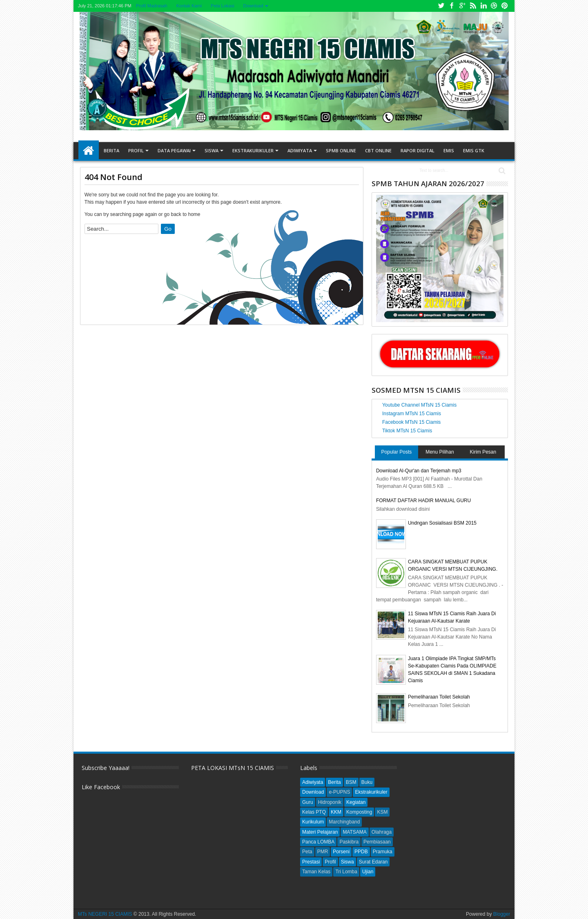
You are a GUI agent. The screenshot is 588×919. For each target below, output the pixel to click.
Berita (111, 150)
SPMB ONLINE (341, 150)
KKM (336, 812)
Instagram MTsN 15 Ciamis (412, 414)
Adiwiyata (300, 150)
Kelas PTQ (314, 812)
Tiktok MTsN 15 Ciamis (407, 431)
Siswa (212, 150)
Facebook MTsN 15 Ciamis (411, 422)
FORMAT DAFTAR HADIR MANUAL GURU (423, 501)
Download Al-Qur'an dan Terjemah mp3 (419, 471)
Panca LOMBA (318, 842)
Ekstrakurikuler (253, 150)
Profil (136, 150)
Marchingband (344, 822)
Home (89, 151)
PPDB (361, 852)
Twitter (441, 6)
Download (253, 6)
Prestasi (311, 862)
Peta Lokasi (222, 6)
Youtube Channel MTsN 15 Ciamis (419, 405)
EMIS (449, 150)
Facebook (452, 6)
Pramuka (383, 852)
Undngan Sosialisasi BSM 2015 (442, 523)
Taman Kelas (316, 872)
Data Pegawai (174, 150)
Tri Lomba (346, 872)
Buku (367, 782)
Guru (308, 802)
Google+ (462, 6)
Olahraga (382, 832)
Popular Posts (397, 452)
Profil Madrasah (152, 6)
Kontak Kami (189, 6)
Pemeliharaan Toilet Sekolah (439, 697)
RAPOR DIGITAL (418, 150)
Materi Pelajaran (320, 832)
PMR (323, 852)
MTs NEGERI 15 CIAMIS (105, 914)
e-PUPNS (339, 792)
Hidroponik (330, 802)
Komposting (359, 812)
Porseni (341, 852)
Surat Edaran (373, 862)
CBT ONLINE (378, 150)
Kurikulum (313, 822)
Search (501, 171)
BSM (351, 782)
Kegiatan (356, 802)
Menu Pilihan (440, 452)
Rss (473, 6)
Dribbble (494, 6)
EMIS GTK (474, 150)
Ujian (368, 872)
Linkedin (483, 6)
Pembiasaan (377, 842)
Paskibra (349, 842)
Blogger (502, 914)
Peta (307, 852)
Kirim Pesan (483, 452)
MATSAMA (354, 832)
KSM (382, 812)
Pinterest (505, 6)
